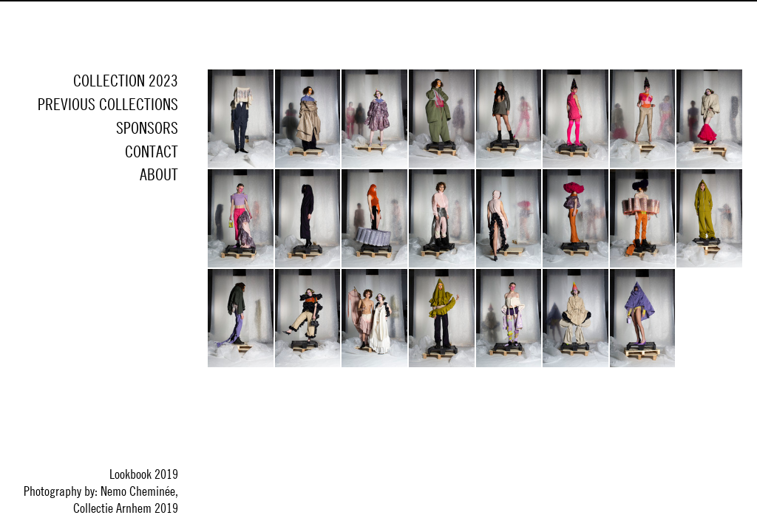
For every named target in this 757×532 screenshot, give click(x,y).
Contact (152, 151)
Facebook (128, 223)
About (159, 174)
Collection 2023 (126, 81)
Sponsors (147, 128)
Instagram (163, 223)
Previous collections (108, 104)
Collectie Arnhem (475, 35)
